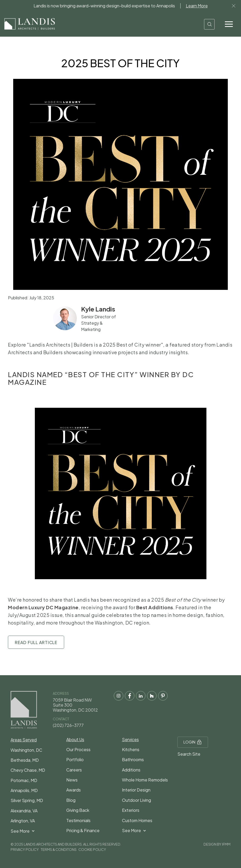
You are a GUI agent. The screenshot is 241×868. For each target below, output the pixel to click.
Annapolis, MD (24, 790)
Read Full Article (36, 642)
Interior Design (136, 790)
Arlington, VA (23, 821)
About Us (75, 739)
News (72, 780)
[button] (229, 24)
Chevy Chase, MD (28, 770)
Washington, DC (26, 750)
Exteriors (131, 810)
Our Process (78, 749)
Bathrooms (133, 759)
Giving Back (78, 810)
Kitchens (131, 749)
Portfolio (75, 759)
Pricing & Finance (83, 830)
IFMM (226, 844)
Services (130, 739)
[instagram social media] (119, 696)
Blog (71, 800)
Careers (74, 770)
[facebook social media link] (130, 696)
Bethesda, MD (25, 760)
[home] (30, 24)
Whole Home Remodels (145, 780)
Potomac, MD (24, 780)
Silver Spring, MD (27, 800)
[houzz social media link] (152, 696)
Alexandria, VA (24, 811)
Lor (234, 6)
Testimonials (78, 820)
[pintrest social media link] (163, 696)
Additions (131, 770)
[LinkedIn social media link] (141, 696)
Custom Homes (137, 820)
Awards (74, 790)
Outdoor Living (136, 800)
